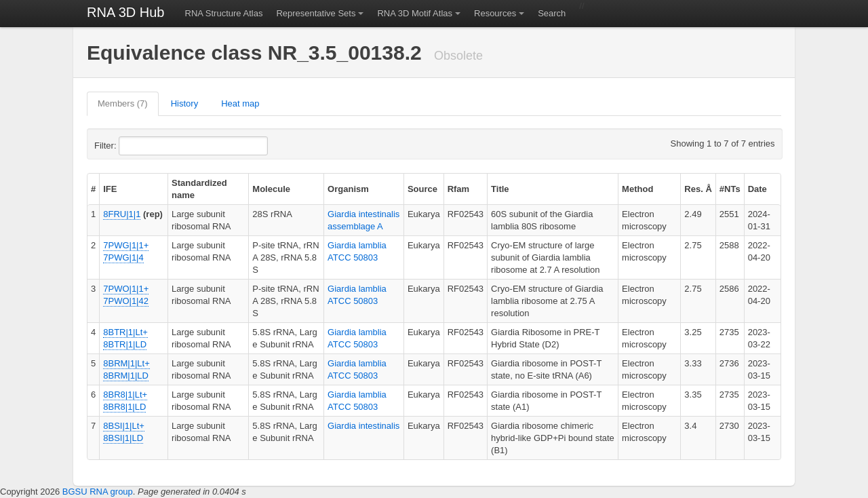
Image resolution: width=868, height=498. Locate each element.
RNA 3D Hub (126, 12)
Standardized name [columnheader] (199, 189)
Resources (495, 13)
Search (552, 13)
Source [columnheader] (422, 189)
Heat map (240, 103)
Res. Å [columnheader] (698, 189)
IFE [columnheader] (110, 189)
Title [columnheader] (500, 189)
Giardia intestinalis (363, 426)
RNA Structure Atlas (224, 13)
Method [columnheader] (637, 189)
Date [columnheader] (757, 189)
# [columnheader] (93, 189)
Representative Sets (316, 13)
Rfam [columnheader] (459, 189)
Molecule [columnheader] (271, 189)
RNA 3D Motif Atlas (415, 13)
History (184, 103)
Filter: (138, 146)
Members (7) (123, 103)
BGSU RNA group (98, 492)
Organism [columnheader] (348, 189)
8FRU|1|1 (122, 214)
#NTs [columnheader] (730, 189)
